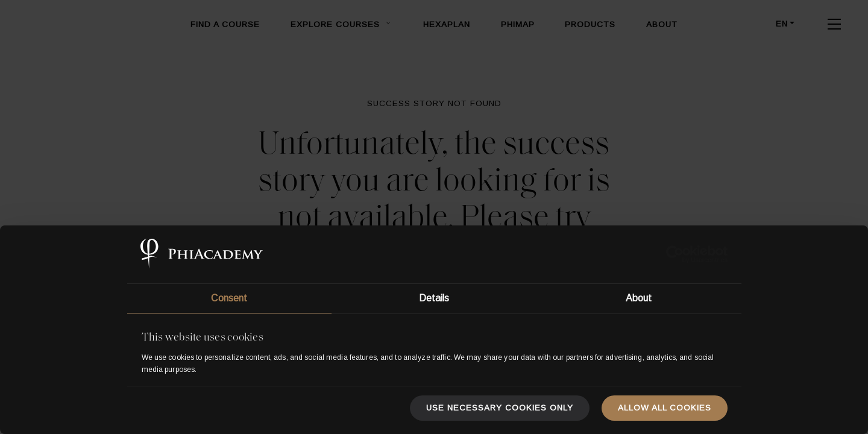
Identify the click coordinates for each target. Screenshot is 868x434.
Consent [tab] (229, 298)
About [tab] (639, 298)
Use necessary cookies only (500, 408)
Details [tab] (434, 298)
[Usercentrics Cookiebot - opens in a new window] (675, 254)
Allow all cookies (665, 408)
